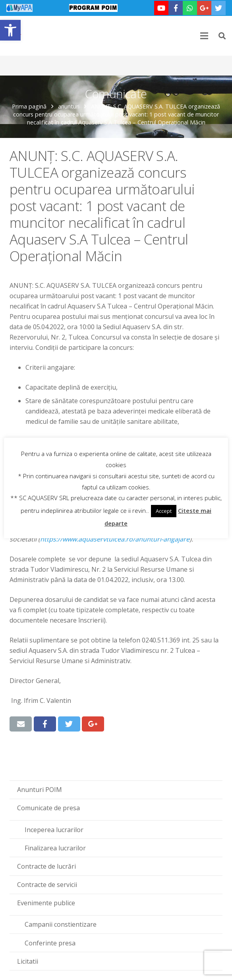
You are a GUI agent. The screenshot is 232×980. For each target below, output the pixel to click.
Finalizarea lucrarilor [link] (55, 848)
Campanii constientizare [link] (61, 924)
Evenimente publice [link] (46, 903)
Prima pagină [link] (29, 106)
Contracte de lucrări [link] (46, 866)
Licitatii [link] (28, 961)
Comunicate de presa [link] (48, 808)
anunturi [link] (69, 106)
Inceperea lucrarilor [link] (54, 830)
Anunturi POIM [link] (40, 790)
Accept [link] (164, 511)
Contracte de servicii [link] (47, 885)
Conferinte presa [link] (50, 943)
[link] (10, 30)
